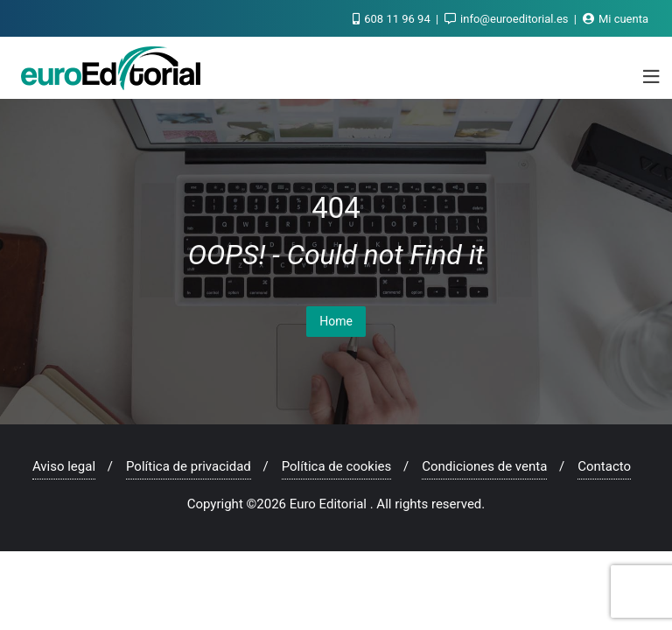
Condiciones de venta (484, 466)
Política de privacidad (189, 466)
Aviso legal (64, 466)
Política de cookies (337, 466)
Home (336, 321)
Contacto (604, 466)
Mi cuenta (616, 19)
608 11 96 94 (393, 19)
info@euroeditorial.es (508, 19)
